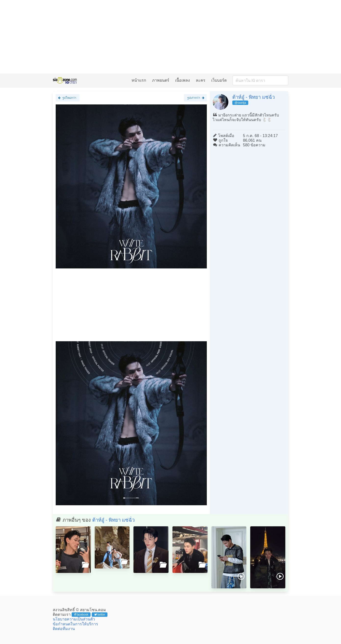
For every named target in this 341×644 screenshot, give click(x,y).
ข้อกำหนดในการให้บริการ (75, 624)
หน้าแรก (139, 80)
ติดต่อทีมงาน (64, 629)
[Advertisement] (170, 37)
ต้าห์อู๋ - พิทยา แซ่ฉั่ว (254, 97)
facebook (81, 615)
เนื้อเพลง (183, 80)
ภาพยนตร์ (161, 80)
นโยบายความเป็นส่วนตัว (74, 619)
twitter (100, 615)
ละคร (201, 80)
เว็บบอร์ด (219, 80)
